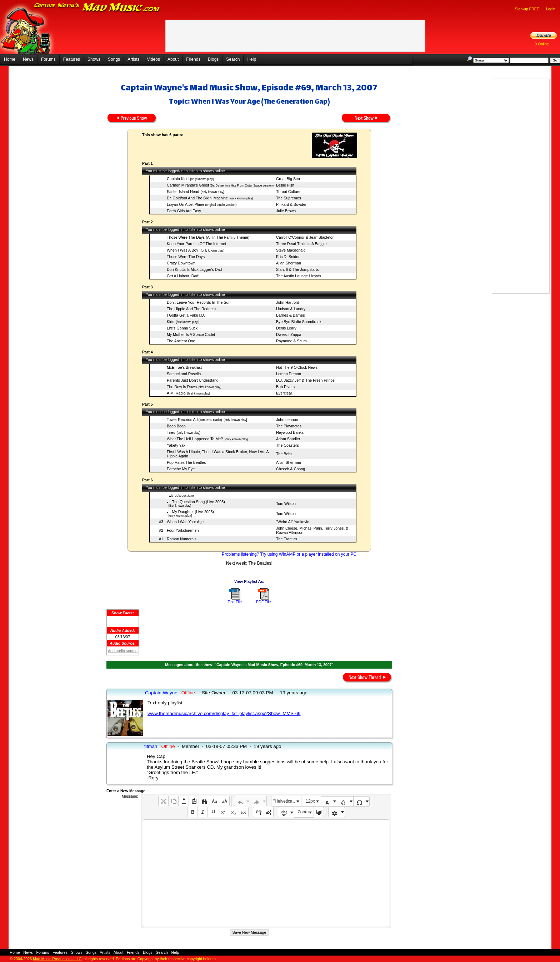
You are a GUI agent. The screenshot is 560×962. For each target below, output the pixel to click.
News (28, 59)
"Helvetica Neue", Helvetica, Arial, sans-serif (287, 801)
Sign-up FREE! (528, 9)
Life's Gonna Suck (182, 328)
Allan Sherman (289, 263)
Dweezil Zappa (289, 334)
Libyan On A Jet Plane (186, 204)
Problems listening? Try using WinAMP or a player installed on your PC (289, 554)
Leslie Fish (285, 185)
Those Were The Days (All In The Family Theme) (208, 237)
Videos (153, 59)
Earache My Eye (181, 469)
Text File (235, 602)
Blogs (213, 59)
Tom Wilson (286, 504)
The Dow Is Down (182, 387)
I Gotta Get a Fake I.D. (186, 315)
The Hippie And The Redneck (192, 309)
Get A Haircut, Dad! (183, 276)
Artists (133, 59)
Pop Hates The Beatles (186, 462)
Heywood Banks (290, 432)
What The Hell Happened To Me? (195, 439)
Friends (193, 59)
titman (151, 746)
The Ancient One (181, 341)
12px (310, 801)
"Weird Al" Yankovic (292, 522)
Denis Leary (286, 328)
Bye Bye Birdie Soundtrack (299, 322)
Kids (171, 322)
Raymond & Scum (291, 341)
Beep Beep (176, 426)
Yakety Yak (176, 445)
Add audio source (123, 651)
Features (72, 59)
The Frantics (287, 539)
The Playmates (289, 426)
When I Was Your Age (185, 522)
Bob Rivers (285, 387)
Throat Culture (288, 192)
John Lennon (287, 420)
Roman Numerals (182, 539)
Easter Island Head (183, 192)
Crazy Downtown (181, 263)
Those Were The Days (186, 257)
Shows (94, 59)
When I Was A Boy (183, 250)
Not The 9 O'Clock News (297, 367)
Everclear (284, 393)
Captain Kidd (178, 179)
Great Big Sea (288, 179)
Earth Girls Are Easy (184, 211)
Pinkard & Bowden (292, 204)
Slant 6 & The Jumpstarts (297, 269)
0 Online (542, 44)
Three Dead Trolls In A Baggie (301, 244)
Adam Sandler (288, 439)
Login (551, 9)
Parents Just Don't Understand (193, 380)
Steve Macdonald (291, 250)
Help (252, 59)
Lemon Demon (289, 374)
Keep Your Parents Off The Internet (196, 244)
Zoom (303, 812)
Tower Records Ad (182, 420)
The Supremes (289, 198)
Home (10, 59)
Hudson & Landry (291, 309)
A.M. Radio (176, 393)
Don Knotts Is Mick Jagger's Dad (194, 269)
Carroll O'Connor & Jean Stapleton (305, 237)
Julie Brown (286, 211)
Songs (114, 59)
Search (233, 59)
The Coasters (287, 445)
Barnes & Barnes (291, 315)
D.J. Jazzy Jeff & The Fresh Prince (305, 380)
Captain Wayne (161, 693)
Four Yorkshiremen (183, 530)
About (173, 59)
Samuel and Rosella (184, 374)
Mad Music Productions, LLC (57, 959)
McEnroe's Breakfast (184, 367)
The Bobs (284, 454)
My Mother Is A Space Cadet (191, 334)
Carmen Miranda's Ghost (188, 185)
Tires (171, 432)
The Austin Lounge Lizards (299, 276)
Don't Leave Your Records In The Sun (199, 302)
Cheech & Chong (291, 469)
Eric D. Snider (288, 257)
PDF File (263, 602)
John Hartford (288, 302)
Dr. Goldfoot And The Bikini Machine (197, 198)
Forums (48, 59)
